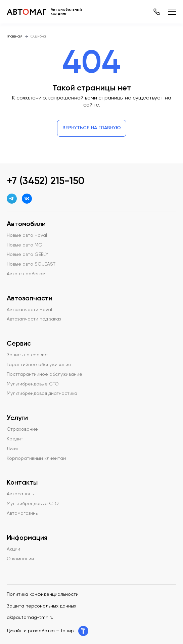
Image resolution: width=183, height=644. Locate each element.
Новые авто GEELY (28, 255)
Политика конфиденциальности (43, 594)
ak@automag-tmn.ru (30, 618)
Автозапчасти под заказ (34, 319)
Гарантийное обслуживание (39, 365)
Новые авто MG (25, 245)
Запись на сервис (27, 355)
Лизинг (14, 449)
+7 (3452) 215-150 (45, 182)
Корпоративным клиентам (36, 458)
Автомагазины (23, 513)
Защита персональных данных (41, 606)
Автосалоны (21, 494)
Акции (13, 549)
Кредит (15, 439)
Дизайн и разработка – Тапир (48, 631)
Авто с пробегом (26, 274)
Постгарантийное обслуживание (44, 374)
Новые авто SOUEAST (31, 264)
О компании (20, 559)
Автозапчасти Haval (29, 310)
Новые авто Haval (27, 235)
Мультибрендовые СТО (33, 384)
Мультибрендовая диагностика (42, 393)
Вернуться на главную (92, 128)
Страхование (22, 429)
